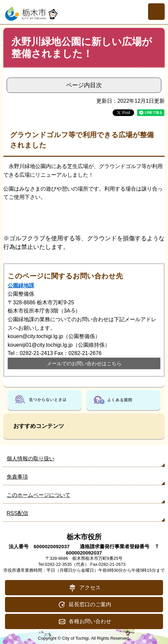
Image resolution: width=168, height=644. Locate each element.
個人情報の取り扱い (31, 459)
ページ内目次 (84, 85)
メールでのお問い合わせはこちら (84, 363)
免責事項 (17, 477)
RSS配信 (17, 513)
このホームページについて (39, 495)
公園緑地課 (21, 286)
